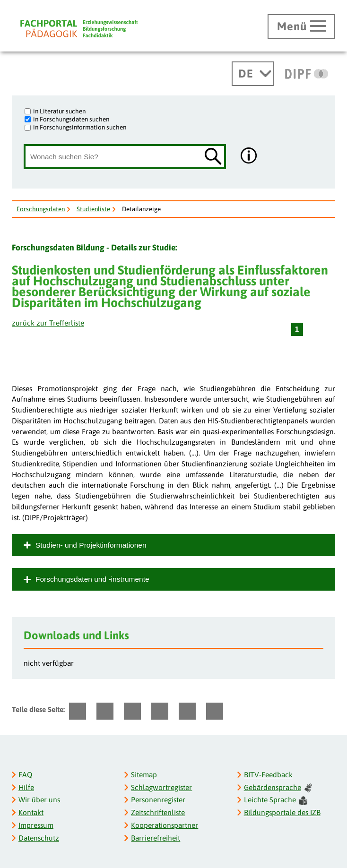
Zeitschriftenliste (158, 812)
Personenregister (158, 800)
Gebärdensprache (278, 788)
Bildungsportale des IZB (282, 812)
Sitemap (144, 775)
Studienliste (93, 209)
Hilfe (26, 787)
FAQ (25, 775)
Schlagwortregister (161, 787)
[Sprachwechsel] (253, 74)
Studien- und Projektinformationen (91, 545)
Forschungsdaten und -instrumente (92, 579)
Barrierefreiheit (156, 838)
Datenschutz (39, 838)
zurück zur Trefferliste (48, 323)
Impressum (36, 825)
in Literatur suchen (59, 111)
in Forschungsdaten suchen (71, 119)
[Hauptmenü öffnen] (301, 26)
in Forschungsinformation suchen (80, 127)
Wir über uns (39, 800)
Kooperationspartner (165, 825)
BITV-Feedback (268, 775)
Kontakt (31, 812)
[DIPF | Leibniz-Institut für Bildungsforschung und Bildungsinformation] (307, 74)
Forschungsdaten (41, 209)
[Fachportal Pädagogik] (79, 29)
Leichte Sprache (276, 800)
